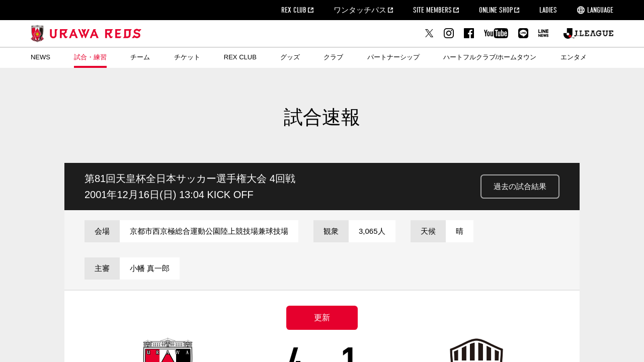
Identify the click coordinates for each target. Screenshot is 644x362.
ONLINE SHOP (496, 10)
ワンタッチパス (360, 10)
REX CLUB (294, 10)
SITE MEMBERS (432, 10)
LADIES (548, 10)
